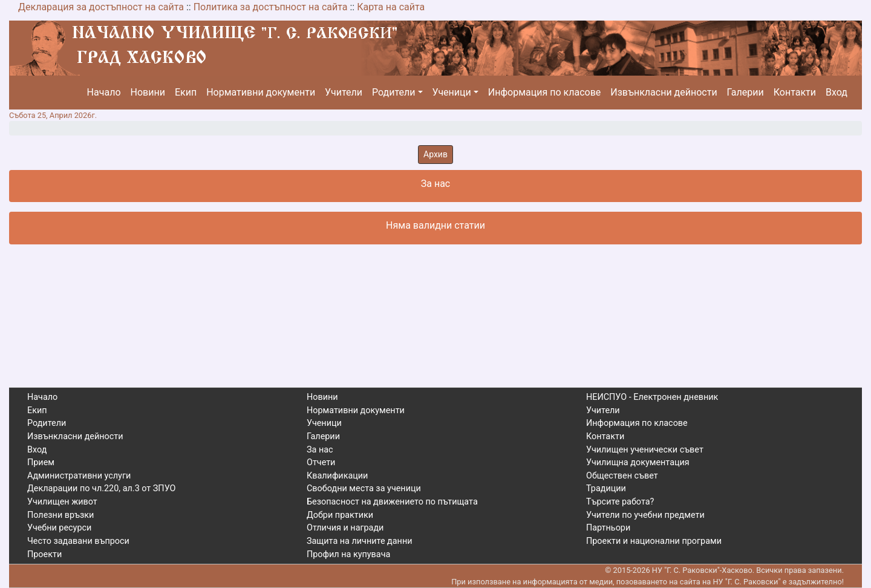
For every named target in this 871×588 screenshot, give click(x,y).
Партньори (608, 528)
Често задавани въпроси (78, 541)
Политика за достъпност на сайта (271, 7)
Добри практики (340, 515)
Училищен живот (62, 502)
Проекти (44, 554)
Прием (41, 462)
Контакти (795, 92)
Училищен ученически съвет (645, 450)
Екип (186, 92)
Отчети (321, 462)
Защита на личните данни (360, 541)
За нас (320, 450)
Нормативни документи (261, 92)
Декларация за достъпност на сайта (101, 7)
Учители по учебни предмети (645, 515)
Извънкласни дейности (664, 92)
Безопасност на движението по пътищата (392, 502)
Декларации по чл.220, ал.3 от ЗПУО (101, 488)
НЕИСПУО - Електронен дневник (652, 397)
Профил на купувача (348, 554)
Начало (104, 92)
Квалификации (337, 476)
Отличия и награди (345, 528)
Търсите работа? (620, 502)
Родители (393, 92)
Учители (344, 92)
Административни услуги (79, 476)
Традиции (606, 488)
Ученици (452, 92)
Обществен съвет (622, 476)
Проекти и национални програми (654, 541)
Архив (435, 154)
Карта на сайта (391, 7)
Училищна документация (638, 462)
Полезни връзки (60, 515)
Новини (148, 92)
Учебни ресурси (59, 528)
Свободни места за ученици (364, 488)
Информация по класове (544, 92)
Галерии (745, 92)
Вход (837, 92)
